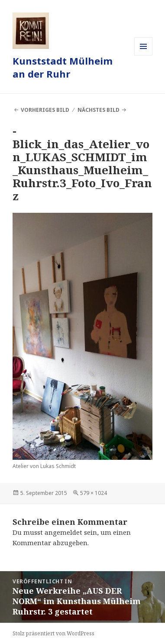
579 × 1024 (94, 493)
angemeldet (63, 532)
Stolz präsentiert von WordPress (53, 633)
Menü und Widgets (144, 55)
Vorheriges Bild (45, 110)
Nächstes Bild (99, 110)
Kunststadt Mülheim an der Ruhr (63, 67)
